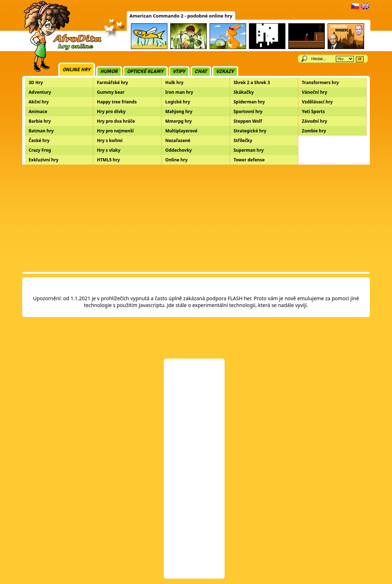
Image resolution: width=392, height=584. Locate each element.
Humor (109, 71)
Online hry (77, 70)
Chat (201, 71)
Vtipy (179, 71)
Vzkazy (225, 71)
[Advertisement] (196, 218)
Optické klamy (145, 71)
